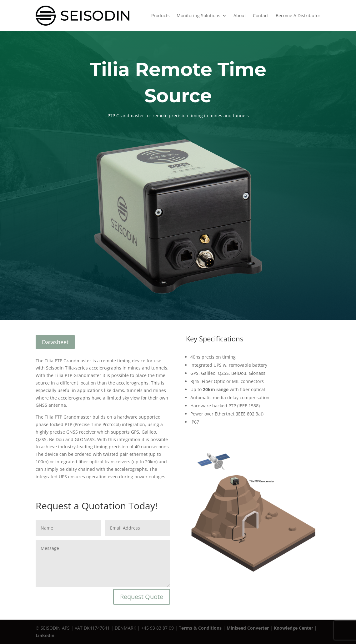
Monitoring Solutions (198, 15)
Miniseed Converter (248, 628)
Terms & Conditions (200, 628)
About (240, 15)
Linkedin (45, 635)
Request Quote (142, 597)
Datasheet (55, 342)
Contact (261, 15)
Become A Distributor (298, 15)
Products (160, 15)
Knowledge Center (293, 628)
